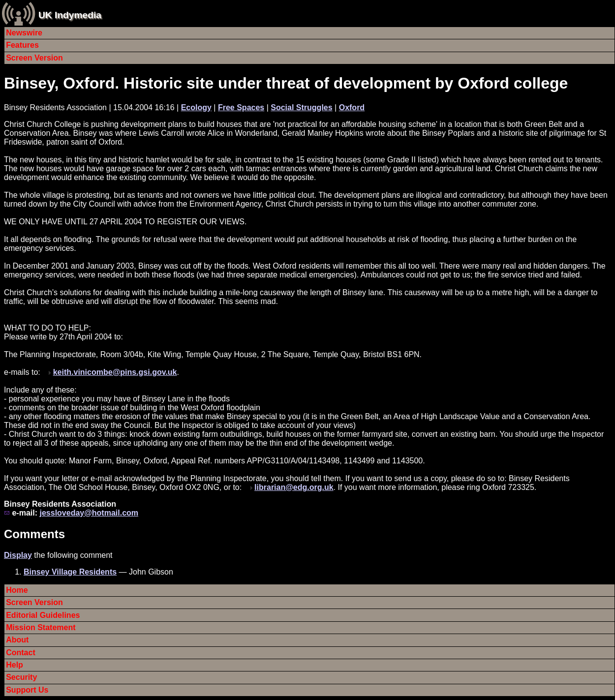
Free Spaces (241, 107)
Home (17, 590)
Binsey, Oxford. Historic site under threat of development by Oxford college (286, 83)
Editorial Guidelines (43, 615)
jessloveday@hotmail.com (89, 513)
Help (15, 665)
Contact (21, 653)
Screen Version (34, 58)
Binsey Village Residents (70, 572)
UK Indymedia (70, 15)
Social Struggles (301, 107)
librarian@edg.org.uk (294, 487)
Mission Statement (41, 627)
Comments (34, 534)
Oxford (352, 107)
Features (22, 45)
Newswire (24, 33)
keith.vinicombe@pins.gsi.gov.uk (115, 372)
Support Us (27, 690)
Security (21, 677)
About (17, 640)
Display (18, 555)
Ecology (196, 107)
